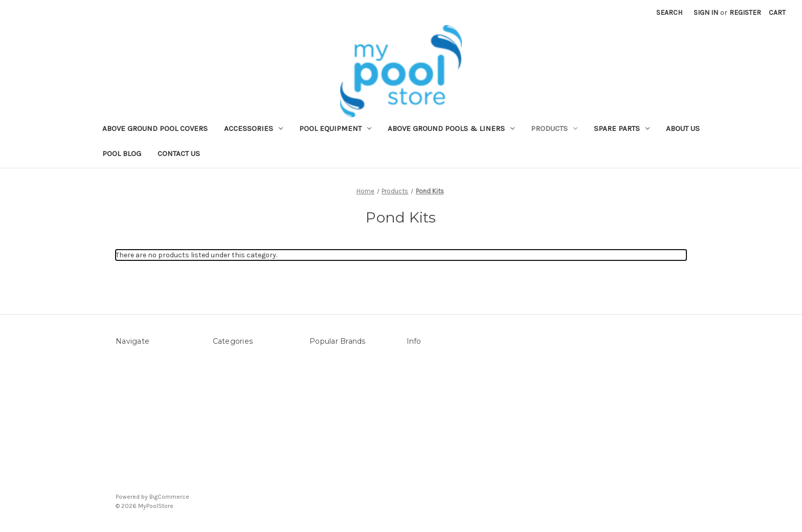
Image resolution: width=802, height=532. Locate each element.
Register (745, 13)
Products (554, 128)
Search (669, 13)
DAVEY (320, 412)
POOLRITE (326, 422)
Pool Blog (122, 153)
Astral (320, 433)
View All (321, 465)
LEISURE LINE (331, 369)
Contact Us (179, 153)
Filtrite (320, 401)
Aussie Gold (328, 455)
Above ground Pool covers (155, 128)
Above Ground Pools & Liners (451, 128)
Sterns (321, 358)
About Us (683, 128)
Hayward (324, 390)
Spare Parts (622, 128)
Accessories (253, 128)
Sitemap (129, 390)
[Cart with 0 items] (777, 13)
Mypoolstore (331, 379)
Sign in (706, 13)
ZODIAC (322, 444)
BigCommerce (169, 497)
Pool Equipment (335, 128)
